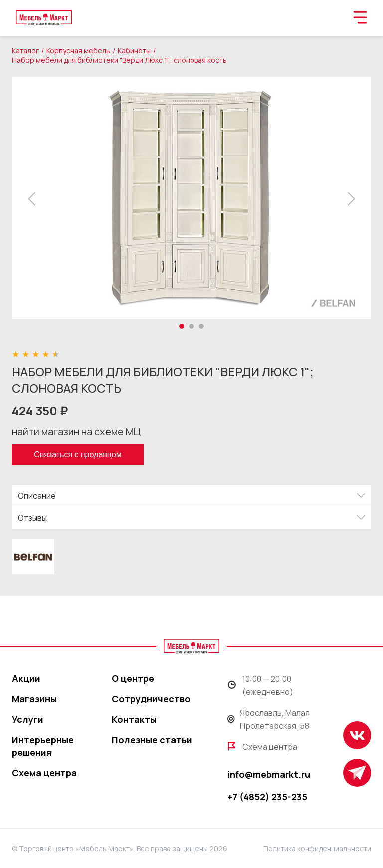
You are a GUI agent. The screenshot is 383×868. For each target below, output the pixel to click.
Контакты (134, 719)
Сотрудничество (151, 699)
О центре (133, 678)
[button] (35, 199)
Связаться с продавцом (78, 454)
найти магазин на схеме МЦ (76, 432)
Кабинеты (134, 51)
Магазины (34, 699)
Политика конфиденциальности (317, 848)
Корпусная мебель (78, 51)
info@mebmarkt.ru (269, 774)
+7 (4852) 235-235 (267, 797)
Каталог (25, 51)
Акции (26, 678)
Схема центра (44, 773)
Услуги (28, 719)
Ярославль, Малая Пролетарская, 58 (269, 719)
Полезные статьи (152, 740)
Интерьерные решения (43, 746)
